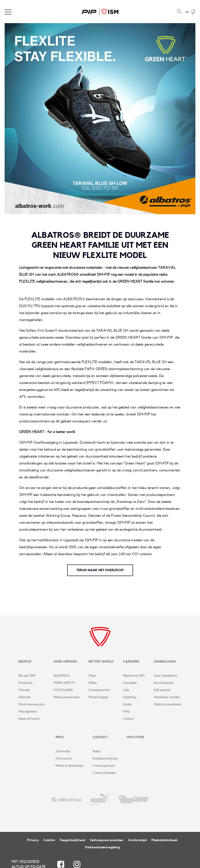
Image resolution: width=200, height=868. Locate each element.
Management (28, 712)
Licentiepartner (99, 690)
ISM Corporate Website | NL (100, 12)
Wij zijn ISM (27, 676)
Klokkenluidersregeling (102, 847)
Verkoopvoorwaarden (106, 840)
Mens (92, 676)
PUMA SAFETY (64, 683)
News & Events (29, 719)
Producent (26, 683)
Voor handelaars (165, 676)
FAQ (126, 712)
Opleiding (130, 697)
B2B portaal (162, 690)
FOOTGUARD (63, 690)
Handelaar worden (167, 697)
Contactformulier (104, 773)
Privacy (33, 840)
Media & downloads (168, 704)
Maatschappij (98, 697)
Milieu (93, 683)
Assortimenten (164, 683)
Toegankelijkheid (72, 840)
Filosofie (24, 690)
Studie (127, 704)
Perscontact (64, 759)
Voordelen (130, 683)
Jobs (126, 690)
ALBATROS (62, 676)
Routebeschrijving (105, 759)
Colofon (49, 840)
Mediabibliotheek (165, 840)
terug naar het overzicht (100, 570)
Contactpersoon (104, 766)
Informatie (63, 751)
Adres (97, 751)
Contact (129, 719)
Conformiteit (137, 840)
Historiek (25, 697)
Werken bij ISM (134, 676)
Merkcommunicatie (31, 704)
